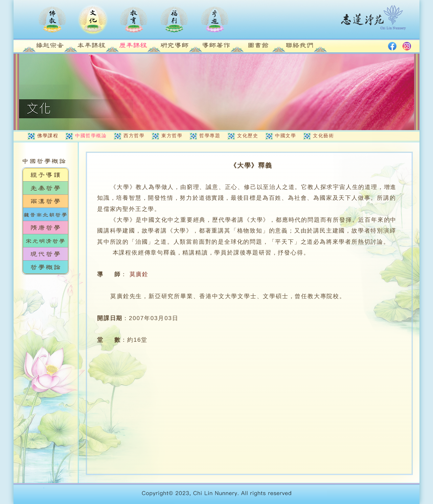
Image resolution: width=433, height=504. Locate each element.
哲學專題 (210, 136)
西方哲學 (134, 136)
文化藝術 (323, 136)
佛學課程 (48, 136)
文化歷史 (248, 136)
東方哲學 (172, 136)
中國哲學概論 (91, 136)
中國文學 (286, 136)
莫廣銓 (139, 274)
